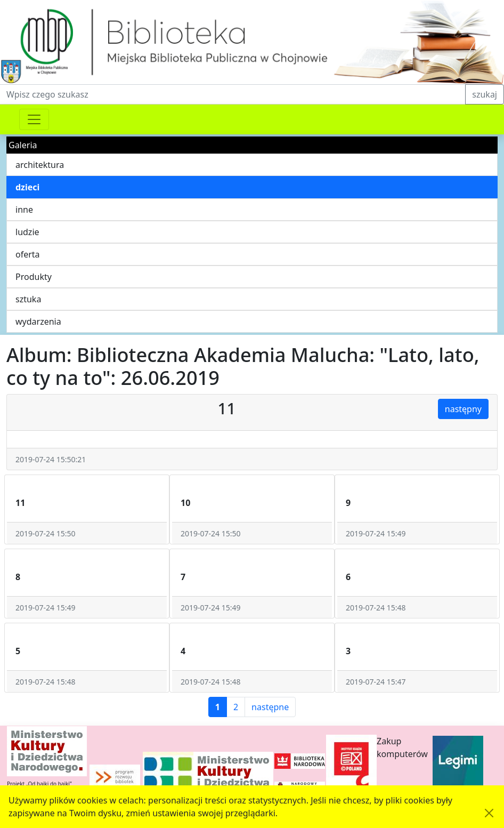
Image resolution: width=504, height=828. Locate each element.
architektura (40, 165)
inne (24, 210)
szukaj (485, 94)
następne (270, 707)
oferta (28, 254)
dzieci (27, 187)
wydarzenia (38, 321)
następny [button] (463, 409)
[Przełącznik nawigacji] (34, 119)
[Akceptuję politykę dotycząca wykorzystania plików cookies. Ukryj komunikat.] (489, 813)
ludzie (27, 232)
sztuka (28, 299)
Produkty (34, 277)
